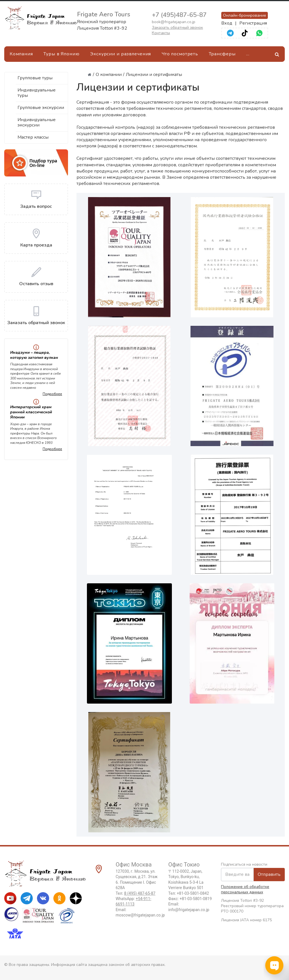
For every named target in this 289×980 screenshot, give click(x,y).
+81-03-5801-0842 (193, 893)
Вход (227, 23)
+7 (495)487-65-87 (179, 15)
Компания (21, 54)
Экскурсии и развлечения (121, 54)
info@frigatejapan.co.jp (189, 910)
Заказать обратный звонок (177, 28)
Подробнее (52, 394)
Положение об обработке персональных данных (245, 889)
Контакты (161, 33)
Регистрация (253, 23)
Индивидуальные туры (37, 93)
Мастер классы (33, 137)
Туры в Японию (61, 54)
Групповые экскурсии (41, 108)
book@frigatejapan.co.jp (174, 22)
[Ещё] (248, 54)
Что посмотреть (180, 54)
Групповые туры (35, 78)
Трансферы (222, 54)
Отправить (269, 874)
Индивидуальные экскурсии (37, 122)
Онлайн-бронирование (245, 15)
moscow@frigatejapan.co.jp (140, 915)
